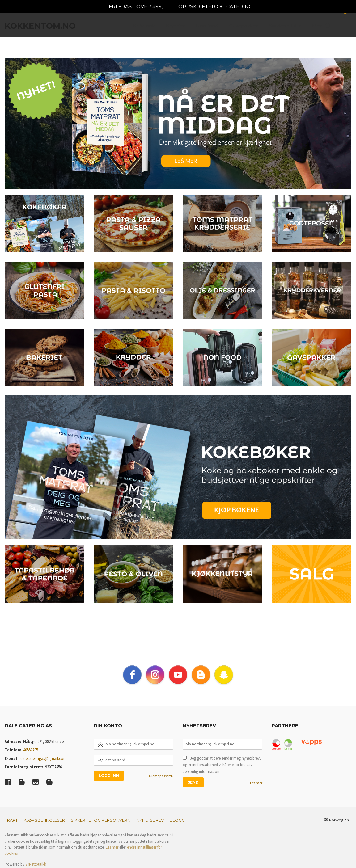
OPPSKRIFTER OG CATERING (216, 7)
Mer (317, 28)
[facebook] (132, 675)
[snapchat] (224, 675)
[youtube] (178, 675)
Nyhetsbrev (150, 820)
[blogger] (201, 675)
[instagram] (155, 675)
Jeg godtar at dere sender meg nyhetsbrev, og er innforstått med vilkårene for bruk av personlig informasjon (222, 765)
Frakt (11, 820)
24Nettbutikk (36, 864)
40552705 (31, 750)
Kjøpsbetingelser (44, 820)
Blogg (177, 820)
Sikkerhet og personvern (101, 820)
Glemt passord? (161, 776)
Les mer (256, 783)
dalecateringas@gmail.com (44, 758)
